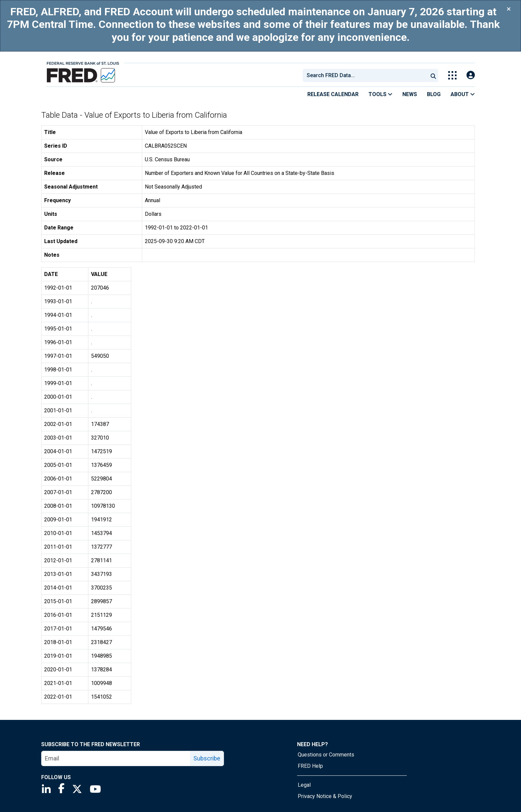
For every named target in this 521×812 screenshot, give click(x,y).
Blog (434, 94)
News (410, 94)
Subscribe (207, 758)
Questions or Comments (326, 755)
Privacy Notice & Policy (325, 796)
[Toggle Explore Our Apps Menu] (452, 75)
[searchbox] (366, 75)
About (463, 94)
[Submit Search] (433, 75)
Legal (304, 785)
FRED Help (310, 766)
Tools (380, 94)
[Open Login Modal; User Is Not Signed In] (471, 75)
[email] (116, 758)
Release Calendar (333, 94)
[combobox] (365, 75)
